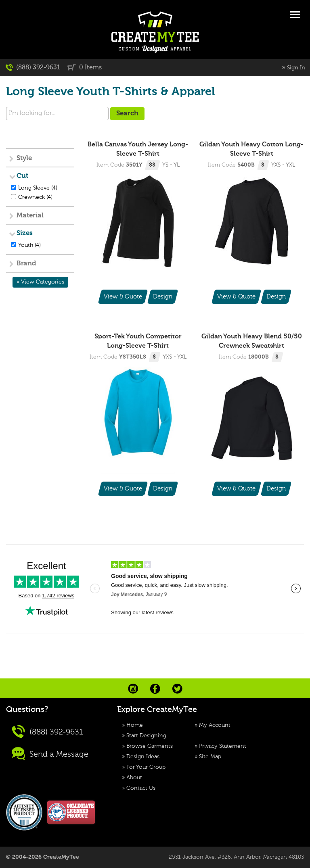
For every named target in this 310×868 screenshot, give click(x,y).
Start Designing (146, 736)
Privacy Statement (223, 746)
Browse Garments (150, 746)
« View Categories (40, 282)
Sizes (25, 233)
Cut (22, 176)
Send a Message (50, 754)
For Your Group (146, 767)
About (134, 778)
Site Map (210, 757)
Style (24, 158)
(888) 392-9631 (33, 67)
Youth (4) (29, 245)
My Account (215, 725)
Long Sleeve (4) (38, 188)
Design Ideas (143, 757)
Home (135, 725)
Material (30, 216)
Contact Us (141, 788)
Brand (26, 264)
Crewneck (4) (35, 197)
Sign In (296, 68)
